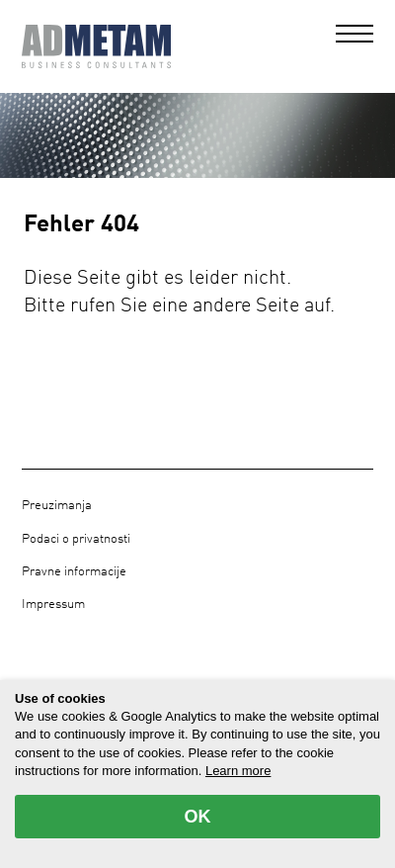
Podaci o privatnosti (76, 539)
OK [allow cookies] (198, 817)
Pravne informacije (74, 572)
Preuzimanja (57, 506)
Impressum (53, 605)
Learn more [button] (238, 771)
